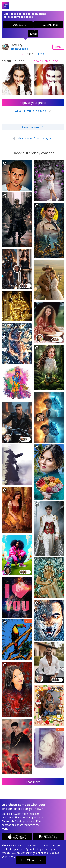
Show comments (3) (33, 127)
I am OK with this (31, 860)
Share (58, 47)
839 (40, 54)
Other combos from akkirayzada (33, 138)
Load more (33, 782)
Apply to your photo (33, 103)
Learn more (8, 857)
